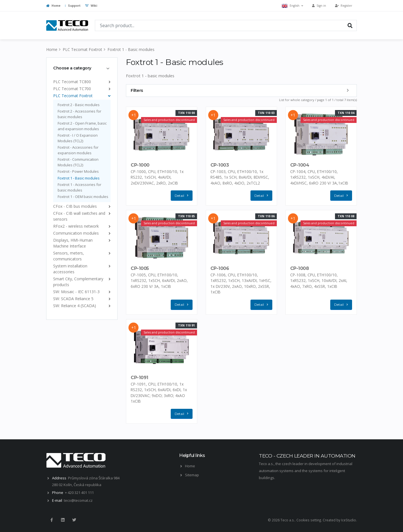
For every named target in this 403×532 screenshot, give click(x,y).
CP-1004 (300, 165)
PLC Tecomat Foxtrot (82, 49)
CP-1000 (140, 165)
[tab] (82, 68)
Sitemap (192, 475)
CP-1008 (300, 268)
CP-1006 (220, 268)
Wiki (91, 6)
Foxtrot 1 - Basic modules (131, 49)
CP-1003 (220, 165)
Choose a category (72, 68)
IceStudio (349, 520)
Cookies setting (309, 520)
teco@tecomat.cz (78, 500)
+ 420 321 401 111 (79, 493)
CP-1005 (140, 268)
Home (53, 6)
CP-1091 (140, 377)
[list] (108, 82)
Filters (137, 90)
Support (73, 6)
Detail (183, 196)
